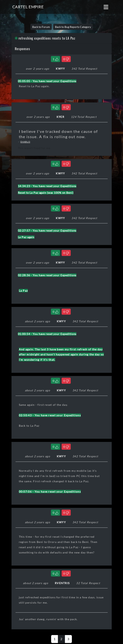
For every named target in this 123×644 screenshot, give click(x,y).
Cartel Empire (28, 7)
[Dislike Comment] (66, 59)
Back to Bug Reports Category (73, 27)
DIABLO (25, 142)
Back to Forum (41, 27)
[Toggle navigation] (106, 7)
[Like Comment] (55, 59)
